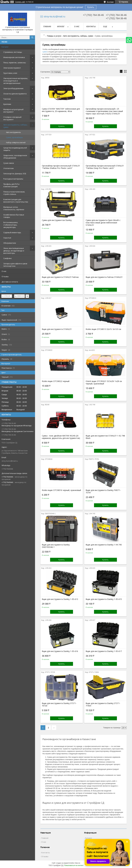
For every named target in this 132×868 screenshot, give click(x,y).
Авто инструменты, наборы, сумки (15, 126)
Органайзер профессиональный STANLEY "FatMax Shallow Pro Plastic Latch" (61, 167)
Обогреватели (10, 243)
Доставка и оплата (10, 282)
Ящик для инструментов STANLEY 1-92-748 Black (105, 437)
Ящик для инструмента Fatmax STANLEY (104, 277)
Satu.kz (77, 863)
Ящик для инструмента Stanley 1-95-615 (104, 599)
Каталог (5, 47)
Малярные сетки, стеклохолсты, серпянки (14, 208)
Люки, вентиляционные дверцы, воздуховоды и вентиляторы (14, 251)
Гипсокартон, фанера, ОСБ (15, 174)
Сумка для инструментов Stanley (57, 220)
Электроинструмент (12, 68)
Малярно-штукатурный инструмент (13, 111)
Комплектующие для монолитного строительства (16, 201)
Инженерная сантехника (14, 57)
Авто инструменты (13, 132)
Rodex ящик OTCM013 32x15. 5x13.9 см (103, 329)
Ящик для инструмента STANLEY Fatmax (60, 277)
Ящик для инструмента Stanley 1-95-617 (104, 651)
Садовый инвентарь (12, 232)
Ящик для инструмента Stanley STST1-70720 (59, 705)
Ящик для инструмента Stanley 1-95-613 (60, 599)
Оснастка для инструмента (15, 94)
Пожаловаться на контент (74, 865)
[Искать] (32, 37)
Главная (47, 27)
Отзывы (5, 276)
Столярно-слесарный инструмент (12, 118)
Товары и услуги (54, 36)
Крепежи (7, 104)
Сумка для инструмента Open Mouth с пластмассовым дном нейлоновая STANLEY (103, 223)
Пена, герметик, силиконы (15, 63)
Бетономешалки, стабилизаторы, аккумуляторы (11, 225)
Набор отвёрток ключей (16, 143)
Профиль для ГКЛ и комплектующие (11, 185)
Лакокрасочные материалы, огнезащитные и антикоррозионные (16, 81)
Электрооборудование (13, 88)
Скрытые (7, 238)
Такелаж (7, 99)
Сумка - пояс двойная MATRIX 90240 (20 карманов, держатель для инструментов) (61, 437)
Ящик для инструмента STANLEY (57, 329)
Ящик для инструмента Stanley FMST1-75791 (103, 491)
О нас (4, 271)
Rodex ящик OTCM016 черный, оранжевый (61, 490)
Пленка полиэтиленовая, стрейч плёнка (14, 193)
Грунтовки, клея (10, 73)
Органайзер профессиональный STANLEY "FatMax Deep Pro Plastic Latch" (105, 167)
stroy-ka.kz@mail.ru (10, 461)
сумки (45, 52)
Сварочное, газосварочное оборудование (15, 157)
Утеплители (8, 168)
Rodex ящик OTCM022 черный (56, 381)
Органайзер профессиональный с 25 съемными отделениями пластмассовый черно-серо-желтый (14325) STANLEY (104, 111)
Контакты (91, 27)
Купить (91, 7)
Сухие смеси (9, 163)
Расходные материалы (13, 179)
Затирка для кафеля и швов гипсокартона (15, 265)
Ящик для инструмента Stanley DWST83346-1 (56, 546)
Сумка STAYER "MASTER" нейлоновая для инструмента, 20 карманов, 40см (61, 110)
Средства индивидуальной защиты (15, 149)
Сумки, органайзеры (14, 137)
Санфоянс (8, 258)
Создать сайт (20, 2)
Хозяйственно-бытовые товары (14, 216)
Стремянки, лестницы (13, 52)
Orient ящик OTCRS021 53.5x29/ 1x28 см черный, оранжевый (104, 382)
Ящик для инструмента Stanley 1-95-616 (60, 651)
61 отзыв (110, 2)
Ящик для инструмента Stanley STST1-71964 (103, 705)
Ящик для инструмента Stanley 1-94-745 (104, 545)
